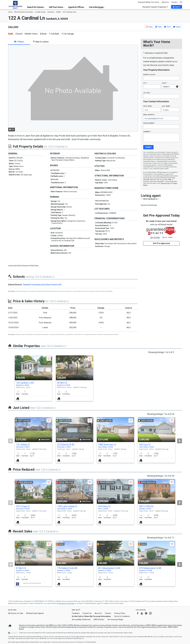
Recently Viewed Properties (155, 7)
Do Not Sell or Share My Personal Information (91, 616)
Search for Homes (36, 7)
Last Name (166, 106)
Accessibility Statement (81, 619)
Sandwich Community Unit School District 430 (42, 285)
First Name (148, 106)
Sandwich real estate (66, 603)
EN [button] (181, 2)
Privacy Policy (120, 613)
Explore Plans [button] (128, 633)
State (164, 83)
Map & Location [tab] (41, 42)
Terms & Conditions (122, 616)
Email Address (149, 115)
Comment (147, 132)
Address (149, 74)
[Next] (180, 441)
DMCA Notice (99, 619)
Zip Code (147, 93)
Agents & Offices (77, 7)
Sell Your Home (57, 7)
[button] (177, 7)
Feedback (76, 613)
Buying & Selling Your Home (149, 2)
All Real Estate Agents (35, 613)
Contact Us (87, 613)
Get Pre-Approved (161, 243)
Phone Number (149, 123)
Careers (174, 2)
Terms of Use (165, 183)
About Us (165, 2)
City (145, 83)
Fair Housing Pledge (115, 619)
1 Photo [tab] (19, 42)
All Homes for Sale (16, 613)
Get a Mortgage (97, 7)
